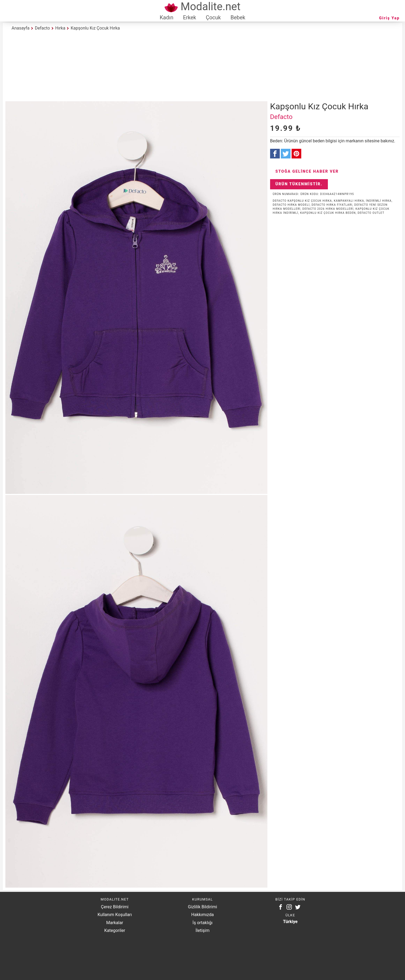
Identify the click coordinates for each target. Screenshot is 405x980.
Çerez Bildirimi (115, 907)
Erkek (190, 17)
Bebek (238, 17)
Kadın (166, 17)
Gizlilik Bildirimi (202, 907)
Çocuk (213, 17)
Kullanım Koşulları (115, 915)
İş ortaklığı (202, 923)
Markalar (115, 923)
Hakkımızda (203, 915)
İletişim (202, 930)
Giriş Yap (389, 18)
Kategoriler (115, 930)
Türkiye (290, 922)
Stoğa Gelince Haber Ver (307, 171)
